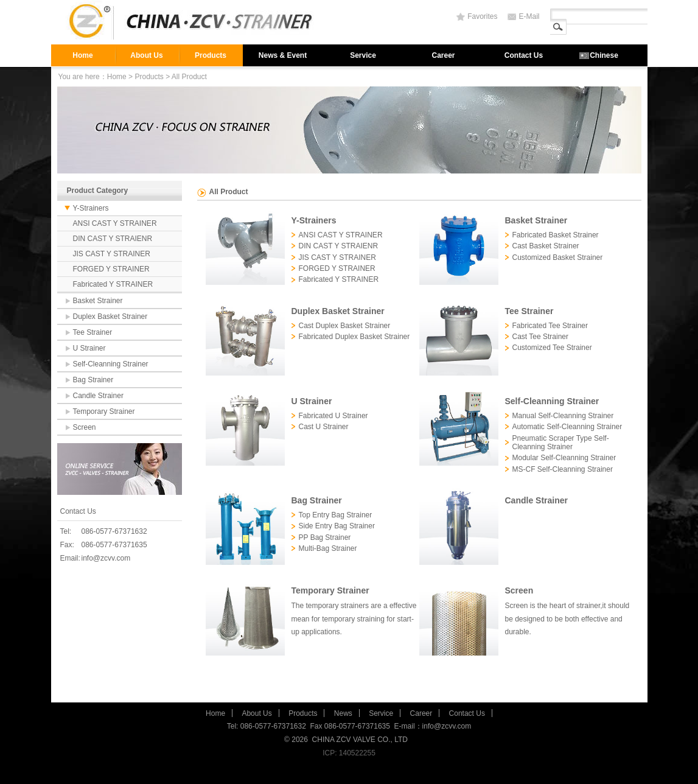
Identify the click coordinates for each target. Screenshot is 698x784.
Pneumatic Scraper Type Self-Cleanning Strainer (561, 443)
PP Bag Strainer (325, 537)
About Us (146, 55)
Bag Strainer (93, 380)
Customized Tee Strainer (552, 348)
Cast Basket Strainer (546, 246)
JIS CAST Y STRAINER (112, 254)
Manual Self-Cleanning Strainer (563, 416)
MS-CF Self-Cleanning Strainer (563, 469)
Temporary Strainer (104, 411)
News (343, 713)
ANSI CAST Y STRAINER (115, 223)
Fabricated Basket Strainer (556, 235)
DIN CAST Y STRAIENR (113, 239)
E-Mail (529, 16)
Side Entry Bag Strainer (337, 526)
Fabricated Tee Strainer (550, 326)
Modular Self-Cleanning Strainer (564, 458)
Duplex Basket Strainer (110, 317)
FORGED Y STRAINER (111, 269)
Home (82, 55)
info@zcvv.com (106, 558)
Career (443, 55)
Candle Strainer (98, 396)
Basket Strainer (98, 301)
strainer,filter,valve (194, 22)
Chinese (604, 55)
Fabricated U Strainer (333, 416)
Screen (85, 427)
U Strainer (89, 348)
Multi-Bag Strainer (328, 548)
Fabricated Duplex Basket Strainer (354, 337)
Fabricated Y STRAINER (113, 284)
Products (211, 55)
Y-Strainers (91, 208)
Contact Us (524, 55)
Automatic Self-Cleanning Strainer (567, 427)
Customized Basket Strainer (558, 257)
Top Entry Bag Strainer (336, 515)
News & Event (283, 55)
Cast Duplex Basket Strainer (345, 326)
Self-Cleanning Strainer (111, 364)
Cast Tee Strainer (541, 337)
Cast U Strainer (324, 427)
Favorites (482, 16)
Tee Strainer (93, 332)
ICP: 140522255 (349, 753)
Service (363, 55)
